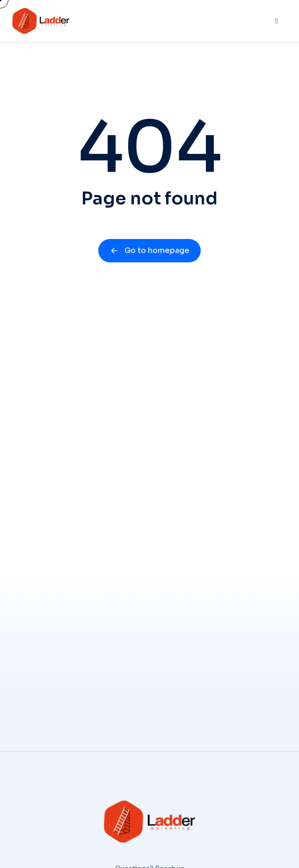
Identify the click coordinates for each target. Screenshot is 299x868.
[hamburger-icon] (277, 21)
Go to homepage (149, 250)
